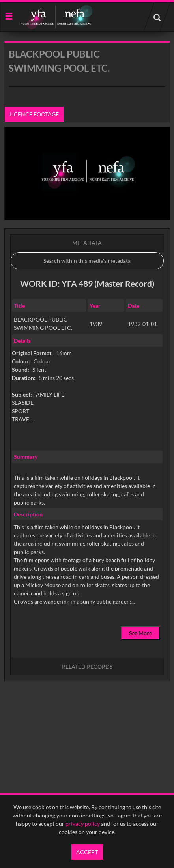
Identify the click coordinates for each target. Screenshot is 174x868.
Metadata (87, 243)
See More (140, 633)
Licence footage (34, 114)
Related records (87, 667)
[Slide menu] (8, 16)
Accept (87, 852)
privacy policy (83, 824)
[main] (87, 381)
